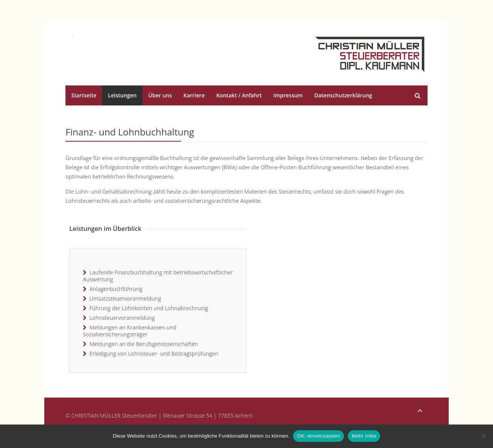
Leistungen (122, 95)
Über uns (160, 95)
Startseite (84, 95)
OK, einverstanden (319, 436)
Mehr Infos (364, 436)
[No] (483, 436)
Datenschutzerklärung (343, 95)
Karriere (194, 95)
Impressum (288, 95)
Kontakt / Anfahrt (239, 95)
